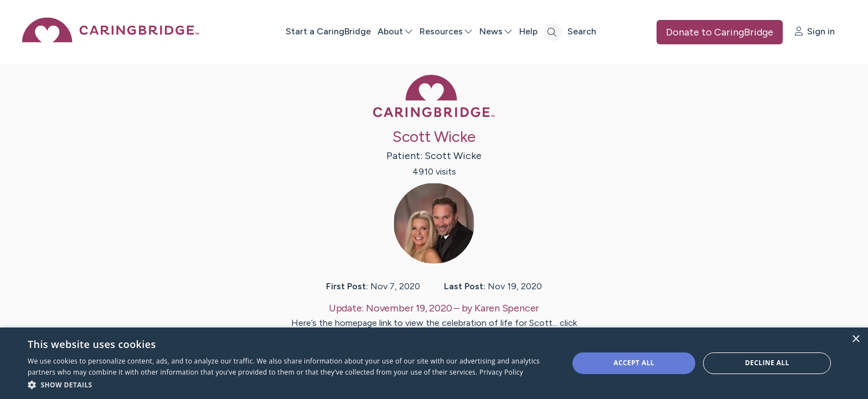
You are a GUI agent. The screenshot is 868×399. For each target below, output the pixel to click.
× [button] (856, 339)
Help (528, 31)
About (395, 31)
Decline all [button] (767, 363)
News (496, 31)
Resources (446, 31)
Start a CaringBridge (328, 31)
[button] (290, 384)
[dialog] (434, 363)
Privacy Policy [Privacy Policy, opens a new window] (501, 372)
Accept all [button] (634, 363)
